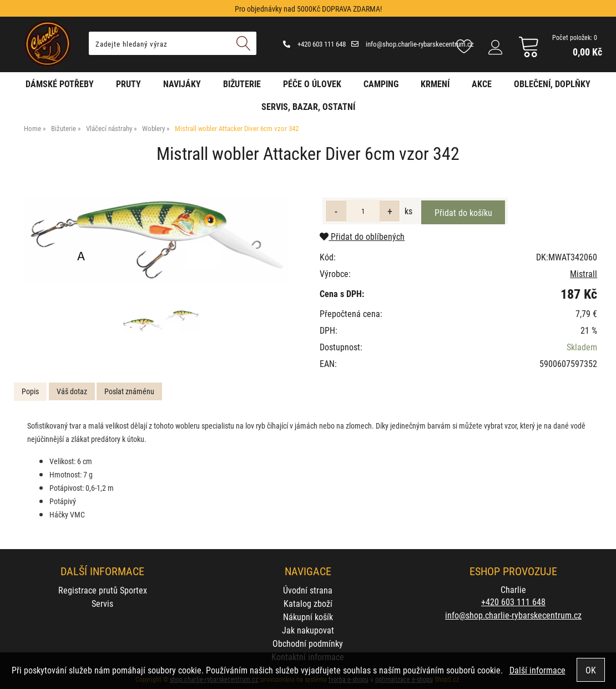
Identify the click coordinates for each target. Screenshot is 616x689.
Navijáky (182, 84)
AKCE (482, 84)
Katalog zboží (308, 603)
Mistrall (584, 273)
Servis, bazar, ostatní (308, 106)
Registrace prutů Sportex (103, 590)
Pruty (128, 84)
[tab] (30, 392)
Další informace (537, 670)
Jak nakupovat (308, 630)
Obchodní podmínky (308, 643)
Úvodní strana (308, 590)
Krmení (435, 84)
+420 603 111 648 (314, 44)
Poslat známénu (129, 391)
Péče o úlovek (312, 84)
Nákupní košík (308, 617)
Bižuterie (242, 84)
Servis (102, 603)
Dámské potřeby (60, 84)
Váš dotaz (72, 391)
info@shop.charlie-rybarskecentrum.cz (413, 44)
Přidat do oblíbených (362, 236)
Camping (381, 84)
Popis (30, 391)
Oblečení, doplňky (552, 84)
